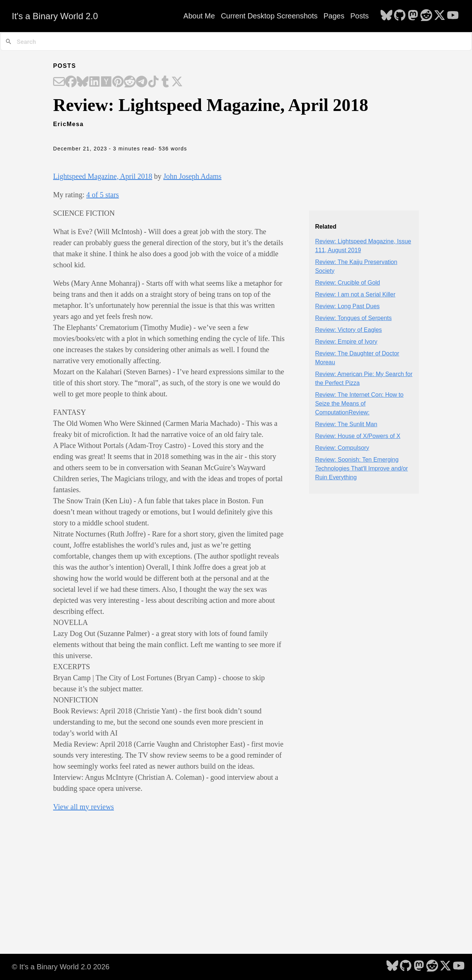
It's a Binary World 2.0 (55, 16)
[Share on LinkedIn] (94, 82)
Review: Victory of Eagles (348, 330)
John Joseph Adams (192, 176)
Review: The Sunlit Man (346, 424)
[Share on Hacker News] (106, 82)
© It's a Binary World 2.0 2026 (61, 967)
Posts (360, 16)
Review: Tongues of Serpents (353, 318)
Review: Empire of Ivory (346, 342)
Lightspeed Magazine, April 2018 (103, 176)
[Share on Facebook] (71, 82)
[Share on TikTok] (153, 82)
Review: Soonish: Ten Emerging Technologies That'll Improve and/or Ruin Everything (361, 468)
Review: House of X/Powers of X (358, 436)
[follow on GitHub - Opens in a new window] (400, 16)
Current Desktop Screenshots (269, 16)
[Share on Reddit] (130, 82)
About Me (199, 16)
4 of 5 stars (103, 195)
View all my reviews (84, 807)
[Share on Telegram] (142, 82)
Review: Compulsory (342, 448)
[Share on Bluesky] (83, 82)
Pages (334, 16)
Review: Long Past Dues (347, 306)
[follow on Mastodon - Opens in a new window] (413, 16)
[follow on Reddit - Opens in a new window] (426, 16)
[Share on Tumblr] (165, 82)
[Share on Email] (59, 82)
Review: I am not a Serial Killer (355, 294)
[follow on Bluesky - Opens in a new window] (386, 16)
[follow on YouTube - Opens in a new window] (453, 16)
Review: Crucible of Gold (347, 283)
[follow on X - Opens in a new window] (440, 16)
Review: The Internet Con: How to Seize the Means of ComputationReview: (359, 404)
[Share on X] (177, 82)
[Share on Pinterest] (118, 82)
